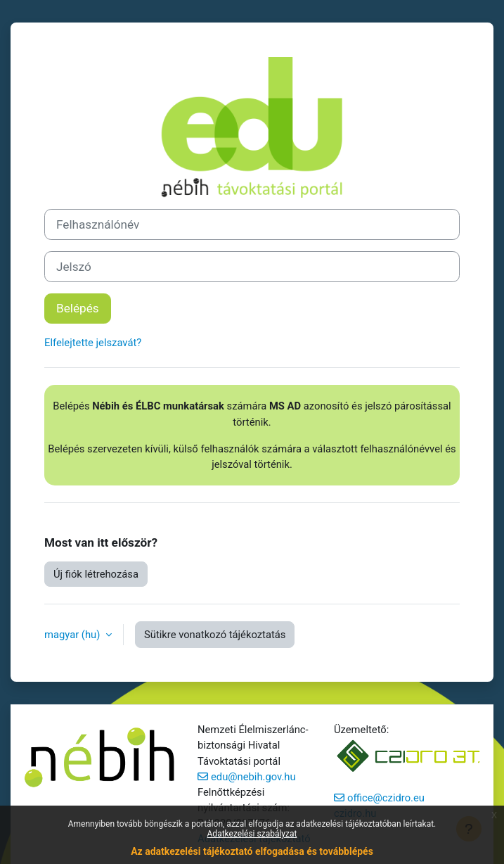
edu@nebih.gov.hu (253, 777)
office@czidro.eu (386, 798)
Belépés (78, 308)
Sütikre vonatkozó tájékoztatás (215, 635)
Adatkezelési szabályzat (252, 834)
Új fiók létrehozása (96, 574)
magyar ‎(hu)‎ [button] (73, 635)
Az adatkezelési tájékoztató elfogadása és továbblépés (252, 851)
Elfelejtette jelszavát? (93, 343)
